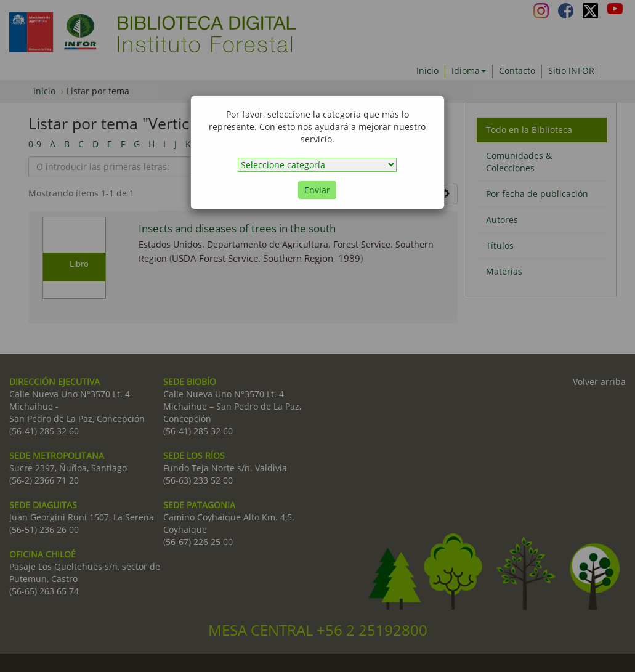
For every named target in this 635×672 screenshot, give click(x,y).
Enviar (317, 190)
